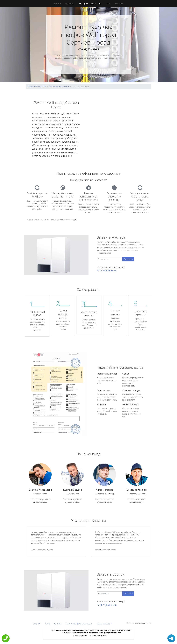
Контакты (119, 4)
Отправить (128, 259)
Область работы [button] (103, 624)
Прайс (108, 4)
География (70, 4)
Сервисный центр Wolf (37, 86)
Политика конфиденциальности (79, 624)
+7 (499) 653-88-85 (88, 49)
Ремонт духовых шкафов (59, 86)
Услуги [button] (57, 4)
